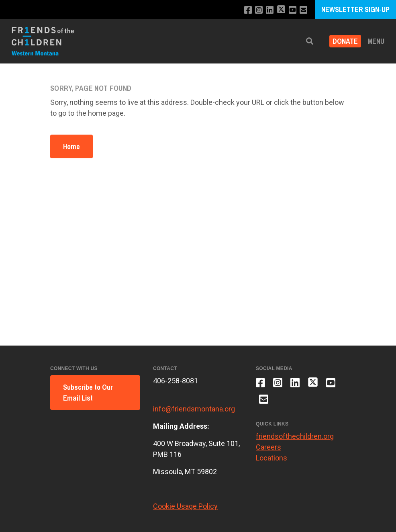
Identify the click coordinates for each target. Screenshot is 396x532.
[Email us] (303, 10)
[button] (310, 41)
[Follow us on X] (281, 10)
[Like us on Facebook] (248, 10)
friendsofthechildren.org (295, 436)
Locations (271, 458)
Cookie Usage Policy (185, 506)
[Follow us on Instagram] (259, 10)
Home (71, 146)
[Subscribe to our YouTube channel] (293, 10)
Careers (268, 447)
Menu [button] (376, 41)
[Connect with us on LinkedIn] (270, 10)
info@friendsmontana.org (194, 409)
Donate (345, 41)
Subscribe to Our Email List (88, 393)
